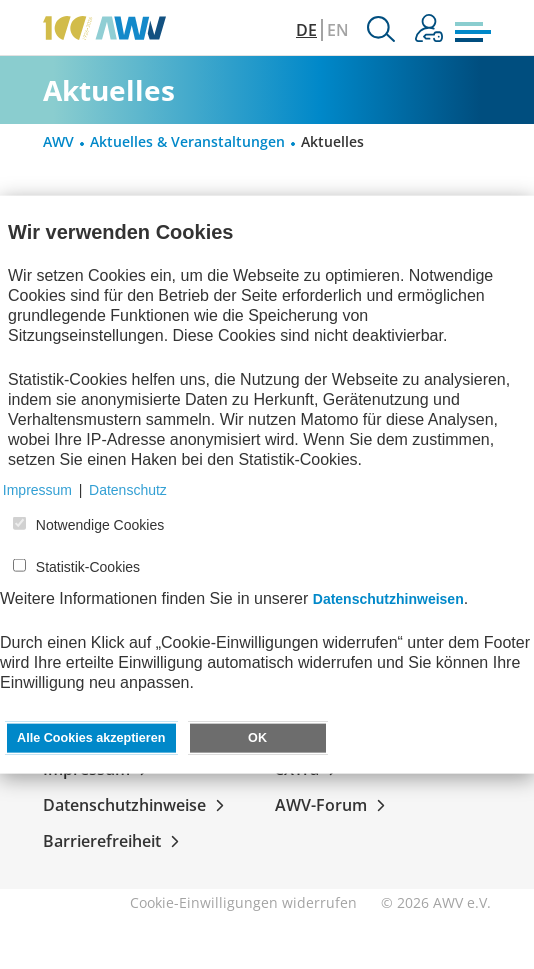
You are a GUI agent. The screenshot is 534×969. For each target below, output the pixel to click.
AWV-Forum (334, 805)
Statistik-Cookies (88, 567)
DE (306, 30)
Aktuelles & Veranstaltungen (187, 141)
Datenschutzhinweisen (388, 599)
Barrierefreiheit (115, 841)
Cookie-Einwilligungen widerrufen (243, 902)
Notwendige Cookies (100, 525)
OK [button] (257, 738)
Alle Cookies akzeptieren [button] (91, 738)
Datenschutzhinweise (137, 805)
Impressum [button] (37, 490)
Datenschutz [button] (128, 490)
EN (338, 30)
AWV (58, 141)
